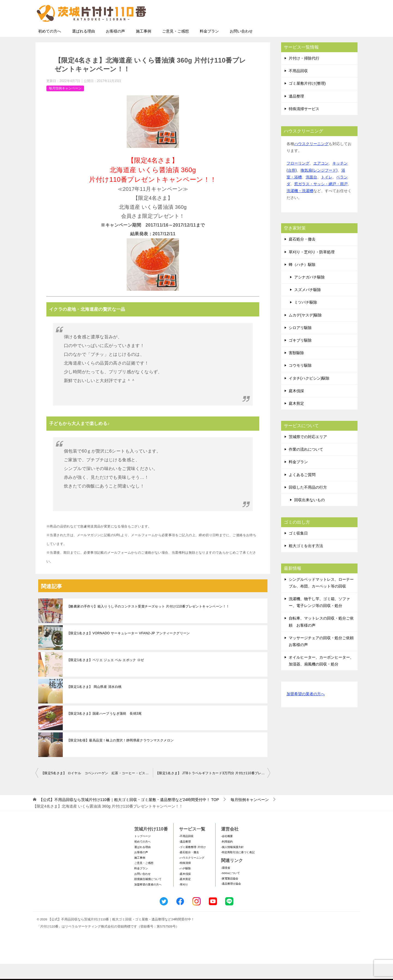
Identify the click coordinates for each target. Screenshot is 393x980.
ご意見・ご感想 (175, 47)
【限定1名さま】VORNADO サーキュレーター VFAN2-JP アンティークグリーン (128, 649)
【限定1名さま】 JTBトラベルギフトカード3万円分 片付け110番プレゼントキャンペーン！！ (213, 789)
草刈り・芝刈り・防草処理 (312, 268)
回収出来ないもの (309, 516)
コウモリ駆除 (300, 382)
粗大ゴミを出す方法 (306, 562)
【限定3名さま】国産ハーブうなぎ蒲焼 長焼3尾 (104, 730)
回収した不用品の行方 (308, 503)
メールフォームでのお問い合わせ (307, 32)
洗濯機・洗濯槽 (300, 207)
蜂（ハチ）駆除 (302, 281)
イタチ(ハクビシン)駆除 (309, 394)
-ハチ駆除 (185, 884)
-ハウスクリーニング (192, 874)
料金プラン (209, 47)
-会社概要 (227, 852)
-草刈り (184, 901)
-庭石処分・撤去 (189, 868)
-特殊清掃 (185, 879)
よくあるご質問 (302, 491)
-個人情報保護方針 (232, 863)
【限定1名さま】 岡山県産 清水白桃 (94, 703)
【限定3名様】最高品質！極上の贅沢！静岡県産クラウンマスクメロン (120, 756)
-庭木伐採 (185, 890)
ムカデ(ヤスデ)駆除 (305, 331)
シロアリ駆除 (300, 344)
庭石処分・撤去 (302, 255)
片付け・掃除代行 (304, 74)
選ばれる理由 (84, 47)
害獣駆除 (296, 369)
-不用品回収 (186, 852)
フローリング (298, 179)
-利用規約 (227, 858)
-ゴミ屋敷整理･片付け (192, 863)
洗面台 (311, 193)
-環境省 (226, 884)
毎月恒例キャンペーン (65, 104)
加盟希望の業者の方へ (306, 710)
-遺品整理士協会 (231, 900)
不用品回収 (298, 87)
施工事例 (144, 47)
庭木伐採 (296, 407)
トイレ (327, 193)
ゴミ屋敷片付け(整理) (307, 99)
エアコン (321, 179)
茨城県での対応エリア (308, 453)
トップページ (142, 852)
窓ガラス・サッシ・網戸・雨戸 (321, 200)
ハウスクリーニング (311, 160)
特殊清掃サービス (304, 125)
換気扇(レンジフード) (319, 186)
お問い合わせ (241, 47)
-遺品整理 (185, 858)
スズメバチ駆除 (308, 306)
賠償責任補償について (148, 895)
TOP (129, 816)
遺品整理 (296, 112)
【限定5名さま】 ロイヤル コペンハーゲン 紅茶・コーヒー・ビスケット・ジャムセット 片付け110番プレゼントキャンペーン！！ (97, 789)
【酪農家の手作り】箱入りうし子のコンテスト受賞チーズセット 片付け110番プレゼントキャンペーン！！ (148, 623)
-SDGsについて (230, 889)
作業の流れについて (306, 465)
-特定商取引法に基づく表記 (238, 868)
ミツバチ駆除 (306, 318)
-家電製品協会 (230, 895)
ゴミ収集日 (298, 549)
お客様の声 (115, 47)
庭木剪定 (296, 419)
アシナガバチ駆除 (309, 293)
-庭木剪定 (185, 895)
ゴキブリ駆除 (300, 356)
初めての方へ (50, 47)
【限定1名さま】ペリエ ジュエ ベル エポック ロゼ (105, 676)
